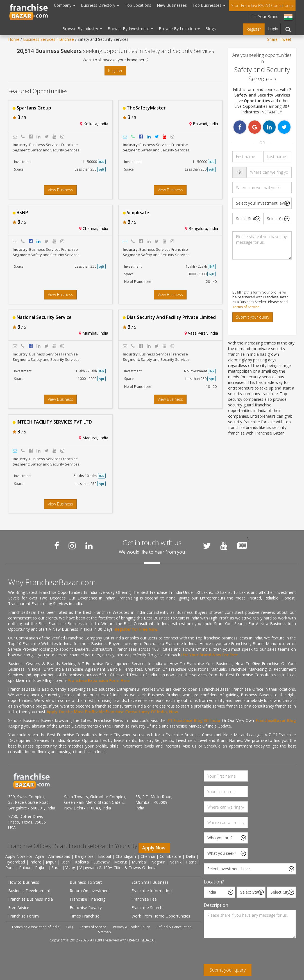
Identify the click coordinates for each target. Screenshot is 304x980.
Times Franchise (85, 916)
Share (272, 39)
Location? (214, 882)
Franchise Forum (23, 916)
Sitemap (105, 932)
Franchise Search (147, 908)
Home (14, 39)
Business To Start (86, 882)
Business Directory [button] (100, 5)
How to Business (24, 882)
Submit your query (253, 317)
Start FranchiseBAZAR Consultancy (262, 5)
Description (216, 905)
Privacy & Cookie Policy (131, 927)
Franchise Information (152, 891)
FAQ (70, 927)
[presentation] (246, 953)
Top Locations (138, 5)
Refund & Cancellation (174, 927)
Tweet (286, 39)
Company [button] (65, 5)
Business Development (29, 891)
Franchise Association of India (36, 927)
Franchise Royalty (86, 908)
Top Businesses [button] (209, 5)
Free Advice (19, 908)
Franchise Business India (30, 899)
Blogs (211, 29)
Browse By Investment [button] (130, 29)
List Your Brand (264, 16)
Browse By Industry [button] (82, 29)
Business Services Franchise (48, 39)
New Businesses (172, 5)
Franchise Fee (144, 899)
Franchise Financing (88, 899)
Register (254, 29)
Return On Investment (90, 891)
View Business (60, 190)
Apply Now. (154, 848)
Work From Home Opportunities (161, 916)
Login (273, 29)
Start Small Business (150, 882)
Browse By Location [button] (179, 29)
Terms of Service (246, 307)
